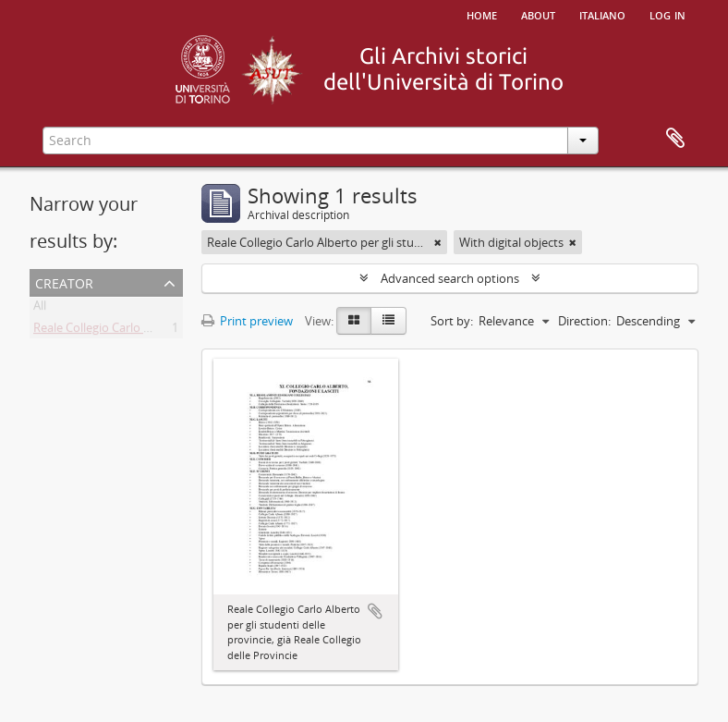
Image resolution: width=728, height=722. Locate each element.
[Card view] (354, 321)
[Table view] (388, 321)
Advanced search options (450, 278)
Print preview (247, 321)
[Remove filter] (438, 242)
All (40, 309)
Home (482, 14)
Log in (667, 14)
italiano (602, 14)
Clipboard (675, 139)
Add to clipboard (375, 611)
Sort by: (452, 321)
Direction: (584, 321)
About (538, 14)
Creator (64, 281)
